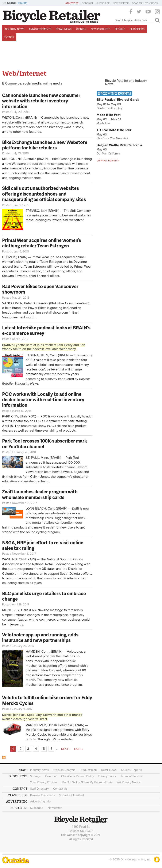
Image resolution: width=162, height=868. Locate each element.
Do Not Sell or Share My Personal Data (87, 782)
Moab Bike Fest (109, 115)
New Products (101, 29)
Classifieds (137, 29)
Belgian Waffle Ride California (119, 145)
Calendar (51, 776)
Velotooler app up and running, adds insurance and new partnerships (40, 637)
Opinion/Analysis (64, 770)
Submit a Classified (72, 795)
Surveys (35, 776)
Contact (87, 3)
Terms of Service (131, 776)
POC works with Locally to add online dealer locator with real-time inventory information (43, 400)
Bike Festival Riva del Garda (118, 100)
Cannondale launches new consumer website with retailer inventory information (41, 101)
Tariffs (24, 3)
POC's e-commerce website (55, 421)
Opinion (81, 29)
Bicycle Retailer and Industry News (126, 82)
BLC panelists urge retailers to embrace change (44, 596)
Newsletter (121, 3)
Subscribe (103, 3)
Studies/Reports (132, 770)
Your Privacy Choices (44, 782)
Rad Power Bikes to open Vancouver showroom (40, 289)
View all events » (108, 161)
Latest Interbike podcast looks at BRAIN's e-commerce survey (46, 330)
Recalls (120, 29)
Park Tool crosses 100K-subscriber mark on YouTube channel (45, 443)
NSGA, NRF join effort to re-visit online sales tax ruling (43, 545)
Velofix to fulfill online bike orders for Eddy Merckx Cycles (47, 700)
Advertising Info (40, 802)
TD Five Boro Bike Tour (114, 130)
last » (79, 749)
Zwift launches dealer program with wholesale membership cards (40, 494)
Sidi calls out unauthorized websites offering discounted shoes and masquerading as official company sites (44, 194)
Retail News (64, 29)
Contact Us (60, 789)
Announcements (40, 29)
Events (9, 37)
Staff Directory (39, 789)
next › (65, 749)
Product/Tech (88, 770)
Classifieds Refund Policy (78, 776)
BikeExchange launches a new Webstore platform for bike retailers (45, 145)
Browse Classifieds (43, 795)
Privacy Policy (107, 776)
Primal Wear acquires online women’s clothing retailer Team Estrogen (42, 243)
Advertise (72, 3)
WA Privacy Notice (129, 782)
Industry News (14, 29)
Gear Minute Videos (145, 3)
